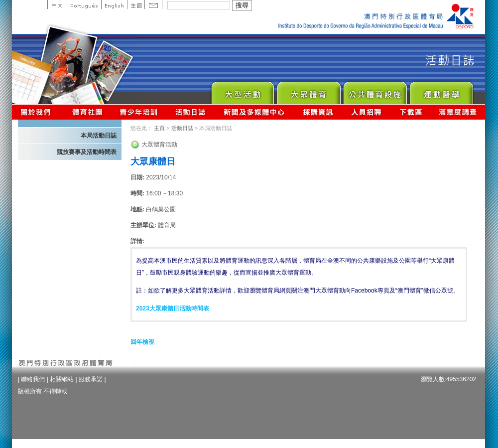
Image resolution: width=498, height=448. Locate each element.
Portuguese (84, 4)
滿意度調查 (458, 112)
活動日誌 (191, 112)
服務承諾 (91, 379)
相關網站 (62, 379)
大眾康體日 (153, 161)
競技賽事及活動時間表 (87, 152)
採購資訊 (318, 112)
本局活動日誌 (99, 136)
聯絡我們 (33, 379)
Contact (153, 4)
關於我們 (38, 112)
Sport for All (309, 90)
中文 (57, 4)
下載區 (411, 112)
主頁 (136, 4)
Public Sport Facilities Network (375, 90)
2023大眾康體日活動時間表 (173, 308)
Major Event (242, 90)
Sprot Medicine (441, 90)
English (114, 4)
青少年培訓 (139, 112)
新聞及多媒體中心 (254, 112)
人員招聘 (366, 112)
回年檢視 (142, 342)
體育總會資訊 (87, 112)
